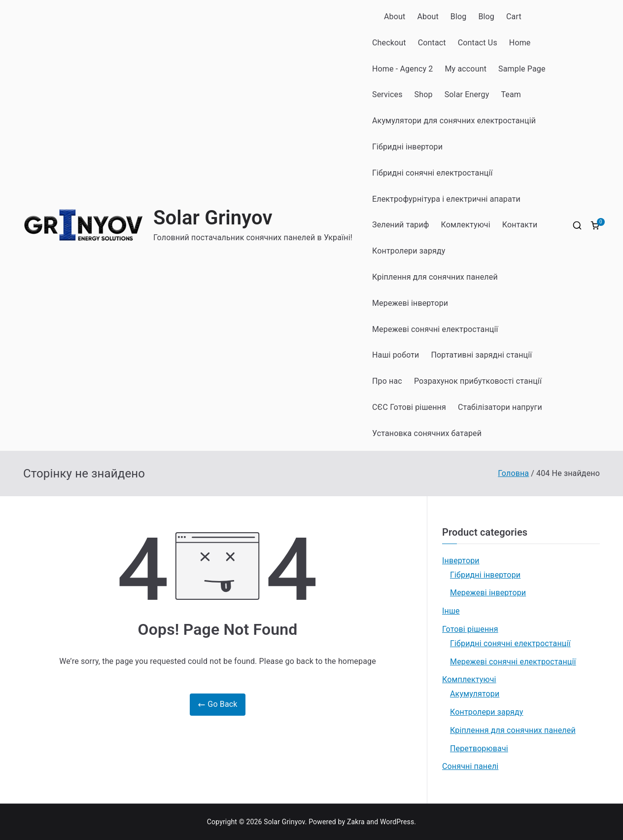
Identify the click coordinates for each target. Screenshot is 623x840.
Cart (514, 17)
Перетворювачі (479, 749)
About (395, 17)
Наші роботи (396, 355)
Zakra (356, 822)
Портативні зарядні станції (482, 355)
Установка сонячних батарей (427, 433)
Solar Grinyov (213, 218)
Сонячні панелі (470, 766)
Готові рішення (470, 629)
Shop (424, 94)
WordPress (397, 822)
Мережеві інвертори (410, 303)
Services (387, 94)
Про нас (387, 381)
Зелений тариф (401, 225)
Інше (451, 611)
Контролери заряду (409, 251)
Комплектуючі (469, 679)
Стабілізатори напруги (500, 407)
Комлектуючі (466, 225)
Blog (459, 17)
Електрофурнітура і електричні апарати (446, 199)
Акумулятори (475, 694)
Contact (432, 43)
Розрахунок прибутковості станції (478, 381)
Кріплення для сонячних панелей (435, 277)
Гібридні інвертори (407, 147)
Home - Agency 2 (402, 69)
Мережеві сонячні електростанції (435, 329)
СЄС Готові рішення (409, 407)
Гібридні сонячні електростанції (433, 173)
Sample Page (522, 69)
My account (466, 69)
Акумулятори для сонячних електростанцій (454, 121)
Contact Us (478, 43)
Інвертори (461, 561)
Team (511, 94)
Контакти (520, 225)
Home (520, 43)
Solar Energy (467, 94)
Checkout (389, 43)
